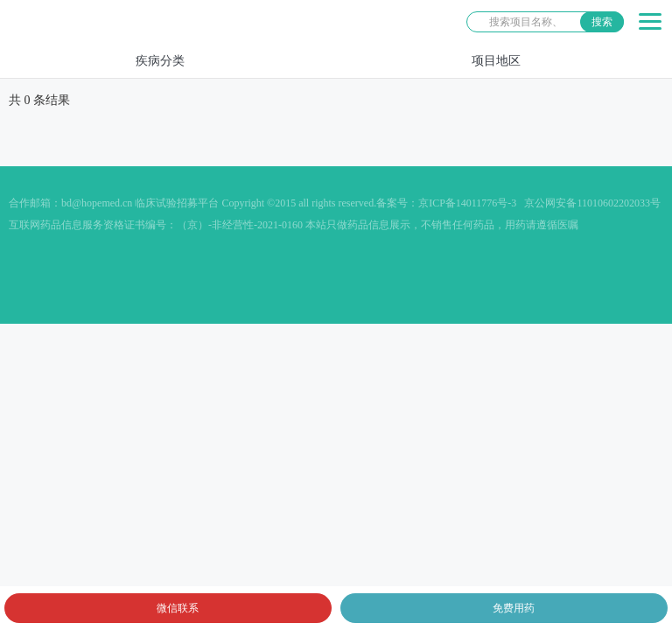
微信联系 (178, 608)
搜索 (602, 22)
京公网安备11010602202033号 (592, 203)
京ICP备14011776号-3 (467, 203)
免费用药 (514, 608)
